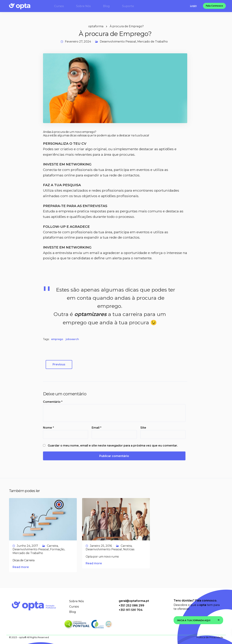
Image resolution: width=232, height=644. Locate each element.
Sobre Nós (76, 601)
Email (97, 428)
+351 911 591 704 (131, 610)
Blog (73, 612)
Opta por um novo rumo (102, 557)
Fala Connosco (214, 6)
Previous (59, 364)
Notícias (129, 549)
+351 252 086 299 (131, 605)
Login (193, 6)
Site (143, 428)
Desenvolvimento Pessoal (118, 42)
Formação (57, 549)
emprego (57, 339)
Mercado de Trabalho (153, 42)
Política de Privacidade (210, 637)
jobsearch (72, 339)
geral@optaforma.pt (134, 601)
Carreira (52, 546)
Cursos (74, 607)
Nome (48, 428)
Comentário (53, 402)
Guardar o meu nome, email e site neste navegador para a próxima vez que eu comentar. (113, 446)
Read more (21, 567)
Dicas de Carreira (24, 560)
